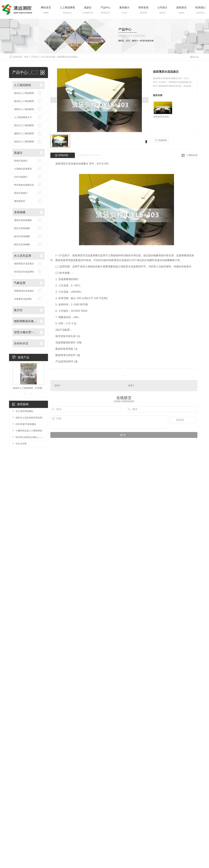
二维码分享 (192, 155)
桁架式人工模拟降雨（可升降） (28, 388)
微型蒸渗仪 (20, 201)
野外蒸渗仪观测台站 (24, 185)
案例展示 (124, 8)
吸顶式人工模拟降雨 (24, 101)
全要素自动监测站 (23, 299)
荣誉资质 (143, 8)
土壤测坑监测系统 (23, 169)
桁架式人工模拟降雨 (24, 142)
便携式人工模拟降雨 (24, 109)
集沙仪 (18, 310)
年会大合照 (21, 444)
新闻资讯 (181, 8)
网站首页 (46, 8)
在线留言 (161, 140)
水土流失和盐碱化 (24, 411)
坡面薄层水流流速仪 (68, 57)
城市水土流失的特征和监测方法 (30, 418)
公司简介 (162, 8)
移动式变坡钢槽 (22, 236)
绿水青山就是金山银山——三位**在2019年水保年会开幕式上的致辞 (30, 437)
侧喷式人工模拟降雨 (24, 133)
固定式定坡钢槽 (22, 244)
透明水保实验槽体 (23, 220)
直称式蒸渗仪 (21, 161)
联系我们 (200, 8)
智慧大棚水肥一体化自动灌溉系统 (26, 332)
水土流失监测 (48, 57)
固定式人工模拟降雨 (24, 125)
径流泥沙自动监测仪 (24, 272)
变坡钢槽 (20, 212)
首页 (26, 57)
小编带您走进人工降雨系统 (29, 431)
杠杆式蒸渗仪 (21, 177)
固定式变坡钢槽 (22, 228)
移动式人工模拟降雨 (24, 93)
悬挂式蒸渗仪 (21, 193)
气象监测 (20, 283)
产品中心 (105, 8)
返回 (194, 57)
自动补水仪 (21, 343)
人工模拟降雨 (67, 8)
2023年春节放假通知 (26, 424)
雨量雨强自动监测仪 (24, 291)
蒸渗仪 (88, 8)
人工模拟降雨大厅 (23, 117)
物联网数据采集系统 (26, 321)
